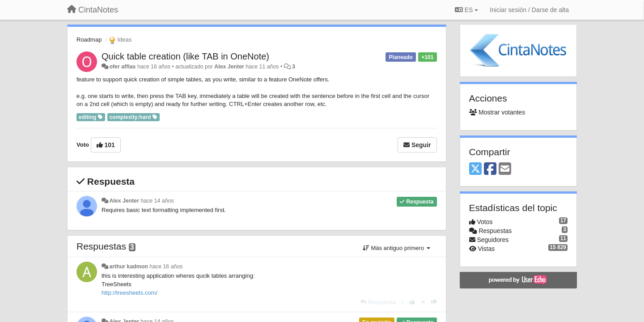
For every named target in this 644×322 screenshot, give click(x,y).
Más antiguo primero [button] (396, 248)
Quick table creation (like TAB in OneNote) (185, 56)
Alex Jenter (229, 67)
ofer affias (122, 67)
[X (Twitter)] (475, 169)
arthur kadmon (128, 267)
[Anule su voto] (423, 302)
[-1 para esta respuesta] (434, 302)
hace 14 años (157, 201)
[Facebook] (490, 169)
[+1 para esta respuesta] (412, 302)
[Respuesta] (378, 302)
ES (466, 10)
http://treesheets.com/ (129, 293)
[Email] (505, 169)
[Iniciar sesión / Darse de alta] (529, 10)
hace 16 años (166, 267)
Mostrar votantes (497, 112)
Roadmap (89, 40)
